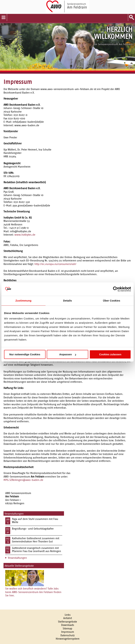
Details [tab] (67, 301)
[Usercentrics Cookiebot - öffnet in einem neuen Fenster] (116, 289)
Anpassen (68, 354)
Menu (4, 17)
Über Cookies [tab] (112, 301)
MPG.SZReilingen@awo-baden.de (23, 480)
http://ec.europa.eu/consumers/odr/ (55, 264)
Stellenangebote (67, 622)
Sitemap (67, 628)
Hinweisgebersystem (68, 639)
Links (68, 615)
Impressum (68, 632)
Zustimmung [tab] (23, 301)
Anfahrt (68, 618)
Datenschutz (68, 635)
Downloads (68, 625)
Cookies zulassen (110, 354)
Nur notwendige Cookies (25, 354)
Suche (131, 17)
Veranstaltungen (17, 558)
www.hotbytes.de (25, 235)
